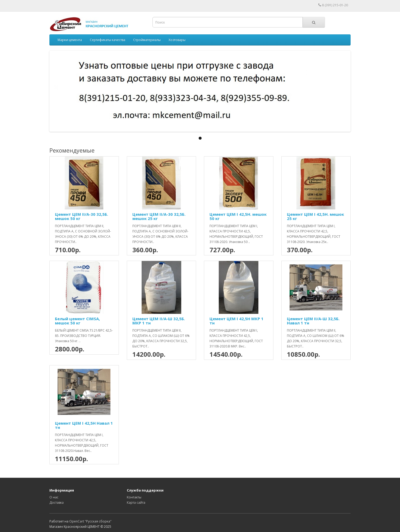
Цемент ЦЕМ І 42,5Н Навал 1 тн (84, 425)
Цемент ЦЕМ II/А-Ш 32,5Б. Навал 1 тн (313, 321)
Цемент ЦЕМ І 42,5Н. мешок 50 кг (238, 216)
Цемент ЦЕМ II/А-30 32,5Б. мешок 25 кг (159, 216)
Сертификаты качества (108, 40)
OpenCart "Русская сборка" (90, 521)
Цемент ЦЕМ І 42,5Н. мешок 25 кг (315, 216)
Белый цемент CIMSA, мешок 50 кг (77, 321)
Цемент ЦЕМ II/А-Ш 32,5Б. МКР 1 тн (159, 321)
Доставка (57, 503)
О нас (54, 497)
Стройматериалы (147, 40)
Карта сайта (136, 503)
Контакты (134, 497)
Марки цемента (70, 40)
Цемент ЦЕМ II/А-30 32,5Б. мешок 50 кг (82, 216)
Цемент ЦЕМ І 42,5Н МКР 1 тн (236, 321)
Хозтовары (177, 40)
